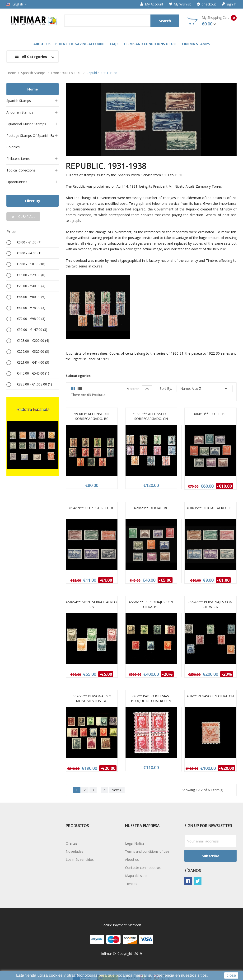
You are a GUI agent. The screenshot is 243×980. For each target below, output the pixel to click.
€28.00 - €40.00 (31, 286)
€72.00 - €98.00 (31, 319)
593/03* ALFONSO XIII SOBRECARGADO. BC (92, 416)
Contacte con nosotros (143, 868)
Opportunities (17, 182)
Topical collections (21, 170)
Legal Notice (135, 843)
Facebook (188, 881)
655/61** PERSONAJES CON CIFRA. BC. (151, 604)
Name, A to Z (205, 389)
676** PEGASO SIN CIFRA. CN (210, 696)
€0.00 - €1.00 (29, 242)
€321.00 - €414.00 (33, 362)
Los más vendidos (80, 859)
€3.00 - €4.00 (29, 253)
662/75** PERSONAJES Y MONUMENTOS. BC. (92, 698)
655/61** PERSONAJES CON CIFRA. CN (210, 604)
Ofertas (72, 843)
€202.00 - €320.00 (33, 351)
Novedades (75, 851)
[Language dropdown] (17, 4)
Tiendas (131, 884)
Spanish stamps (19, 101)
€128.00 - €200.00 (33, 340)
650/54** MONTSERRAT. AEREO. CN (92, 604)
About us (132, 859)
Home (33, 89)
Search (165, 21)
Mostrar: (133, 388)
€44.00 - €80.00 (31, 297)
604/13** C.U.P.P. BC (210, 414)
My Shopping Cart (212, 21)
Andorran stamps (20, 112)
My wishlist (180, 4)
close (231, 975)
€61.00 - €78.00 (31, 308)
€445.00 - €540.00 (33, 373)
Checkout (206, 4)
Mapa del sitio (136, 876)
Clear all (23, 216)
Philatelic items (18, 159)
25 (147, 389)
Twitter (198, 881)
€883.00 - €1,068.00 (34, 384)
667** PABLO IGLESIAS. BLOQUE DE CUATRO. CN (151, 698)
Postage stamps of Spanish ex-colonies (31, 141)
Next (117, 790)
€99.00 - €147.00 (32, 330)
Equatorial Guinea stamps (26, 124)
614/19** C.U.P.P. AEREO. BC (92, 508)
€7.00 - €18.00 (31, 264)
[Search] (122, 21)
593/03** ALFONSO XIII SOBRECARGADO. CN (151, 416)
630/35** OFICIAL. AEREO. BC (210, 508)
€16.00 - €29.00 (31, 275)
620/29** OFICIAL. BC (151, 508)
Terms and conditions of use (147, 851)
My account (152, 4)
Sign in (229, 4)
